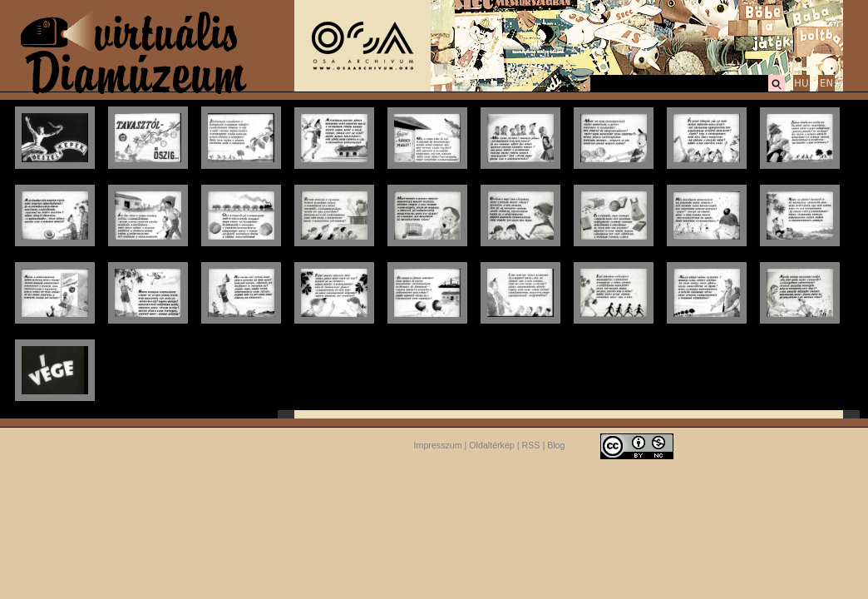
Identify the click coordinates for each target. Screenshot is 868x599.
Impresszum (438, 445)
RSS (531, 445)
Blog (556, 445)
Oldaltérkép (492, 445)
